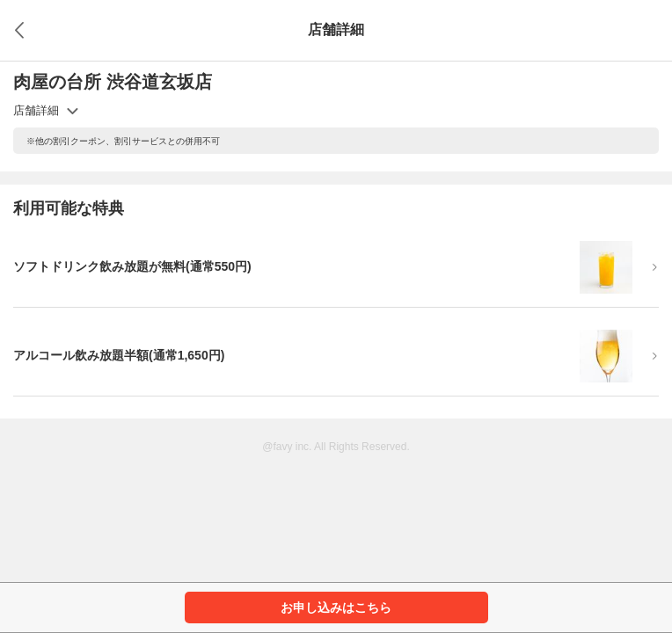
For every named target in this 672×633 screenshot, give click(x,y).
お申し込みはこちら (336, 608)
